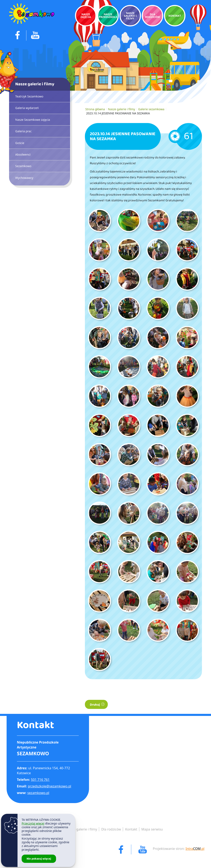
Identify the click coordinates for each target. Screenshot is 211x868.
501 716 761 (40, 780)
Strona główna (95, 109)
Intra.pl (195, 849)
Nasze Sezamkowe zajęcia (33, 120)
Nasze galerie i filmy (122, 109)
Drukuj (97, 705)
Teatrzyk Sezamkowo (29, 96)
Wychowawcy (24, 178)
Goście (20, 143)
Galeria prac (23, 131)
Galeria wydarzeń (27, 108)
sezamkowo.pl (38, 793)
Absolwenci (23, 154)
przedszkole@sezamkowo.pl (49, 786)
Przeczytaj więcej (33, 823)
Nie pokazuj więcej (39, 859)
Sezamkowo (23, 166)
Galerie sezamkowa (151, 109)
